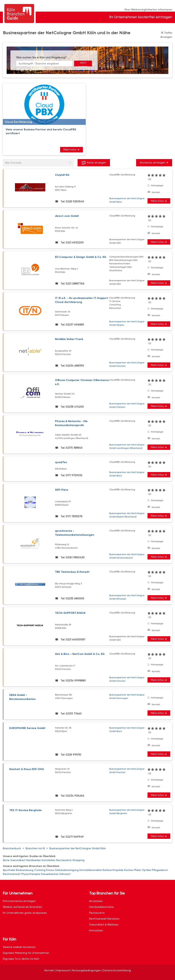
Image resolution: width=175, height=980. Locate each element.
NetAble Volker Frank (69, 339)
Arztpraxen (96, 901)
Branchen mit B (35, 848)
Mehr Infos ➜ (71, 150)
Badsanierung (25, 870)
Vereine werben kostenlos (19, 947)
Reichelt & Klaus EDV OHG (27, 769)
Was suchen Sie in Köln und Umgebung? (41, 57)
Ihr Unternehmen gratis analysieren (25, 913)
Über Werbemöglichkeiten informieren (148, 10)
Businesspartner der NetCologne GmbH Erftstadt (127, 597)
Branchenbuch (12, 848)
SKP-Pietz (62, 490)
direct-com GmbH (67, 216)
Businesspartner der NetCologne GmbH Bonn (127, 200)
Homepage (157, 185)
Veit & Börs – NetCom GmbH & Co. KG (80, 654)
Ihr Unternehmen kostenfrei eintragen (141, 17)
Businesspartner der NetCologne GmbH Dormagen (127, 696)
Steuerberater (50, 874)
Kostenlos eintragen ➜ (154, 162)
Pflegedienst (160, 870)
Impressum (63, 970)
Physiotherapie (31, 874)
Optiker (146, 870)
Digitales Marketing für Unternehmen (26, 953)
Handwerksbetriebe (101, 907)
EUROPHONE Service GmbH (27, 728)
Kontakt (156, 192)
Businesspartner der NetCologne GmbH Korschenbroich (127, 556)
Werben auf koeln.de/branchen (22, 907)
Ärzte (6, 860)
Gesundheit (18, 860)
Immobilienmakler (91, 870)
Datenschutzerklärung (117, 970)
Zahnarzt (65, 874)
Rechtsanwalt (12, 874)
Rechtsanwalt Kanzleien (104, 919)
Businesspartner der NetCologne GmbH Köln (78, 848)
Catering (40, 870)
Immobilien (48, 860)
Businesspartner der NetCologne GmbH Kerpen (127, 323)
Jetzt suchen (83, 64)
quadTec (61, 462)
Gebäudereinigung (67, 870)
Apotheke (9, 870)
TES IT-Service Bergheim (26, 810)
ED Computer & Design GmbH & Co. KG (81, 257)
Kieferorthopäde (113, 870)
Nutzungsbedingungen (87, 970)
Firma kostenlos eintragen (19, 901)
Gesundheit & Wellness (104, 925)
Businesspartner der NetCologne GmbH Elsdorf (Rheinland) (127, 515)
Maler (138, 870)
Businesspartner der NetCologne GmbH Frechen (127, 364)
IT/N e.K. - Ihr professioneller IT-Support (82, 300)
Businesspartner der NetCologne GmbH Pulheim (127, 405)
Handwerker (33, 860)
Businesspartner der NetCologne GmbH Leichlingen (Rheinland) (127, 446)
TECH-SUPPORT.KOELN (70, 613)
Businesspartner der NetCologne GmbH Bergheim (127, 812)
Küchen (129, 870)
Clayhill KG (62, 175)
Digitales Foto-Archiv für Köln (21, 959)
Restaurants (64, 860)
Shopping (78, 860)
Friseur (50, 870)
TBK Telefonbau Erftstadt (72, 572)
